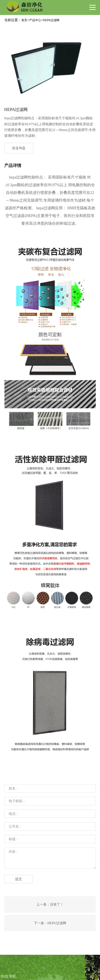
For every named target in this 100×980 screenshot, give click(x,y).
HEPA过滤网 (51, 20)
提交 (19, 879)
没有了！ (57, 904)
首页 (24, 20)
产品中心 (35, 20)
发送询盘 (19, 148)
